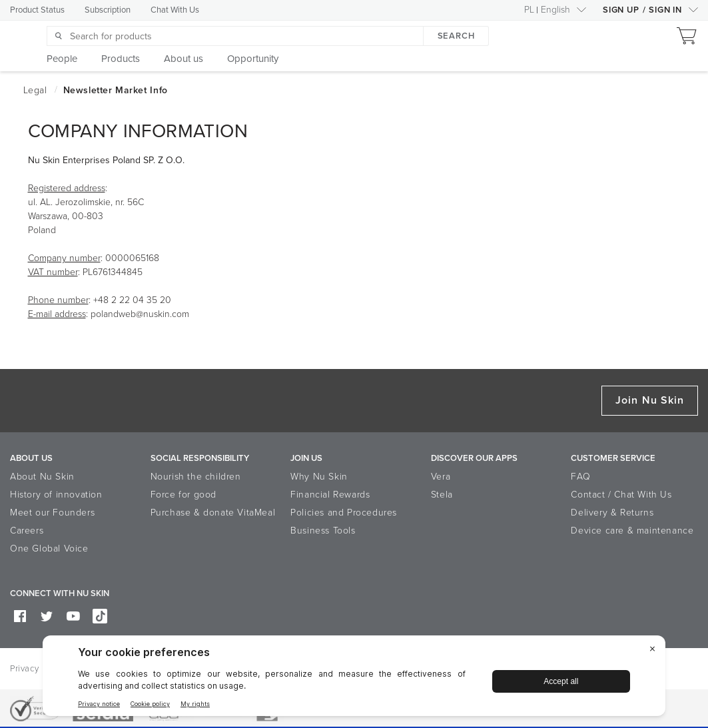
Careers (27, 531)
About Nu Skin (42, 477)
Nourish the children (196, 477)
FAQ (580, 477)
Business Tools (323, 531)
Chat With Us (175, 10)
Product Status (37, 10)
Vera (441, 477)
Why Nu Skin (319, 477)
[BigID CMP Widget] (354, 679)
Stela (442, 495)
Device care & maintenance (632, 531)
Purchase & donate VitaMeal (213, 513)
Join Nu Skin (650, 400)
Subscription (108, 10)
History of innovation (56, 495)
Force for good (183, 495)
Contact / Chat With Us (621, 495)
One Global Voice (49, 548)
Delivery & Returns (612, 513)
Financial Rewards (330, 495)
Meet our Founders (52, 513)
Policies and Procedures (344, 513)
